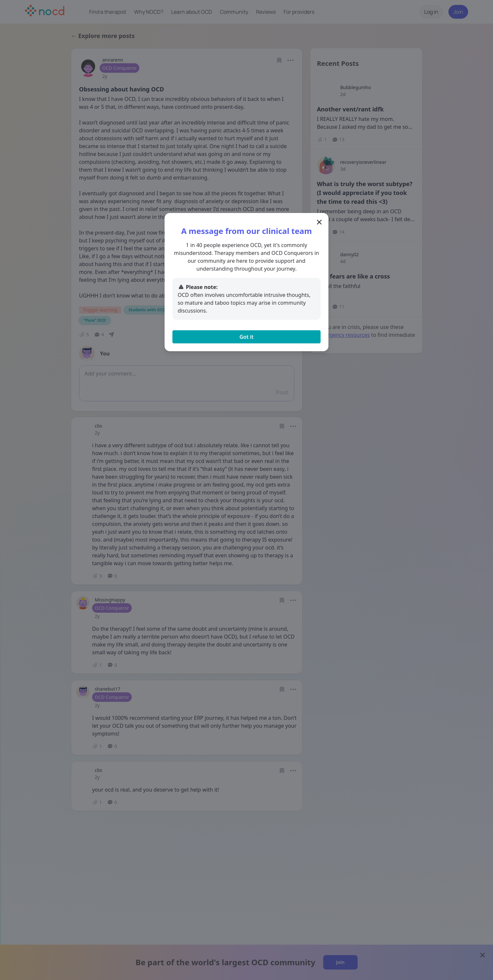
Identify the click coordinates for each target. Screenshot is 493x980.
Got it (246, 337)
